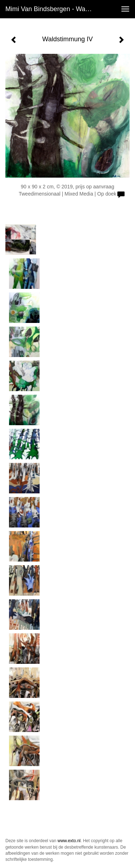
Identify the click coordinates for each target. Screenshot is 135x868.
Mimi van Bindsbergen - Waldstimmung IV (52, 9)
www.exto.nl (69, 841)
